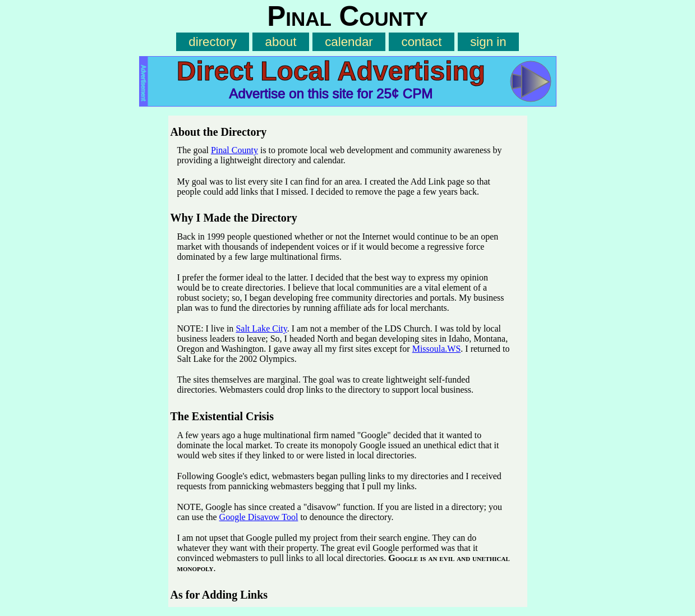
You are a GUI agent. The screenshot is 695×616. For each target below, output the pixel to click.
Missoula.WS (437, 349)
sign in (488, 42)
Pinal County (234, 150)
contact (422, 42)
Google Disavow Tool (259, 517)
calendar (349, 42)
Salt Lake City (261, 328)
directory (213, 42)
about (281, 42)
